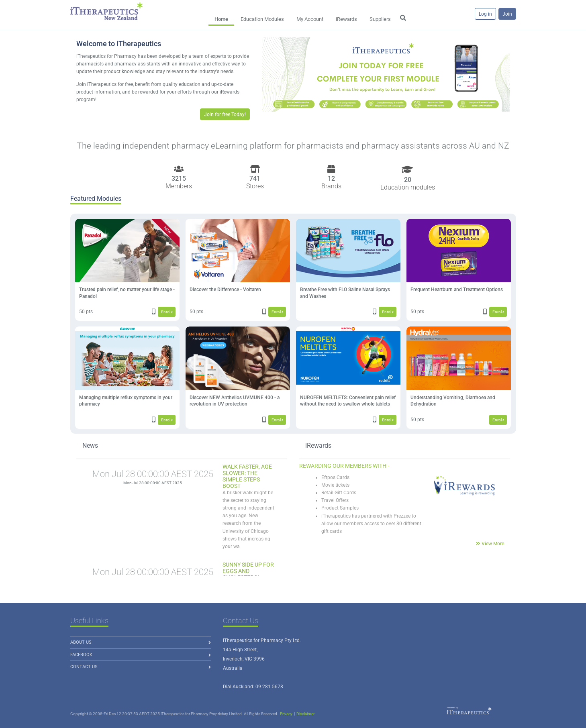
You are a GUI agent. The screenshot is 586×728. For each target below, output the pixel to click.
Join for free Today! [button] (225, 114)
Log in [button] (485, 14)
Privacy (286, 714)
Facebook (81, 655)
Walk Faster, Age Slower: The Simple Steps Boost (247, 476)
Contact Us (84, 667)
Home (221, 19)
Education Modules (262, 19)
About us (81, 642)
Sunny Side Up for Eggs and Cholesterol (248, 571)
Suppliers (380, 19)
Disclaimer (305, 714)
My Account (310, 19)
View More (493, 544)
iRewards (346, 19)
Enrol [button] (167, 312)
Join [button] (507, 14)
